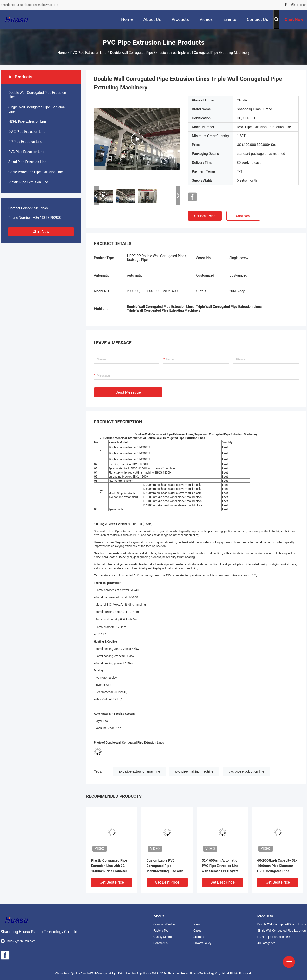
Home (62, 53)
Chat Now (41, 231)
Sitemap (199, 937)
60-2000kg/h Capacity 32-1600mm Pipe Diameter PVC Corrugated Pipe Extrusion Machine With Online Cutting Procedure (277, 866)
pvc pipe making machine (194, 771)
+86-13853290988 (47, 218)
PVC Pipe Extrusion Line (88, 53)
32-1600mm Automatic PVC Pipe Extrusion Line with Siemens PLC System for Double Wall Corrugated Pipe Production (222, 866)
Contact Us (161, 943)
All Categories (266, 943)
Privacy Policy (202, 943)
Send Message (128, 392)
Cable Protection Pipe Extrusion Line (36, 172)
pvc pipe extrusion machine (140, 771)
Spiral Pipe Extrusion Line (27, 162)
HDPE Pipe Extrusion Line (27, 121)
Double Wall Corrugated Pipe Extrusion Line (37, 95)
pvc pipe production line (246, 771)
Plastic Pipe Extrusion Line (28, 182)
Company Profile (164, 924)
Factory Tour (162, 931)
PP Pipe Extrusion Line (25, 142)
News (197, 924)
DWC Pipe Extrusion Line (27, 132)
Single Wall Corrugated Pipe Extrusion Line (37, 109)
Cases (197, 931)
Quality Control (163, 937)
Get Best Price (205, 216)
